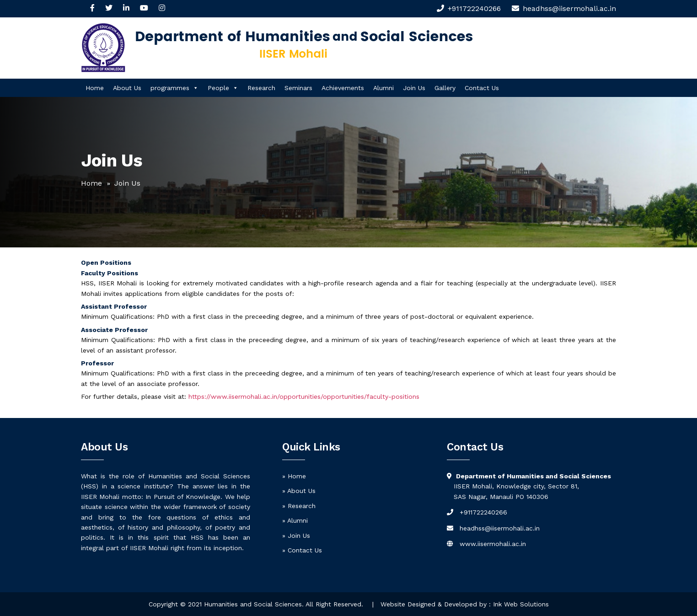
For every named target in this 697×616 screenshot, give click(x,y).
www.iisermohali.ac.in (493, 544)
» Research (299, 506)
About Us (127, 88)
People (223, 88)
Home (95, 88)
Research (261, 88)
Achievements (343, 88)
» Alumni (295, 520)
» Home (294, 476)
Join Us (414, 88)
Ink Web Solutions (521, 604)
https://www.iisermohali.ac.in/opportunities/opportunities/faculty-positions (304, 396)
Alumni (383, 88)
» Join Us (296, 536)
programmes (174, 88)
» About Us (299, 491)
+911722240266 (474, 8)
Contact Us (482, 88)
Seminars (298, 88)
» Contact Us (302, 550)
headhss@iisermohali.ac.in (500, 528)
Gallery (445, 88)
